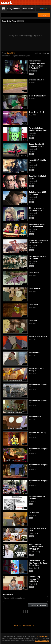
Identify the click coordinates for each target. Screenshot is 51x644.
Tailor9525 (11, 53)
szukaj (44, 15)
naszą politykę (42, 636)
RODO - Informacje (42, 641)
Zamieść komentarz (38, 605)
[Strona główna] (7, 3)
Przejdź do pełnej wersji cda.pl (26, 625)
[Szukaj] (19, 15)
